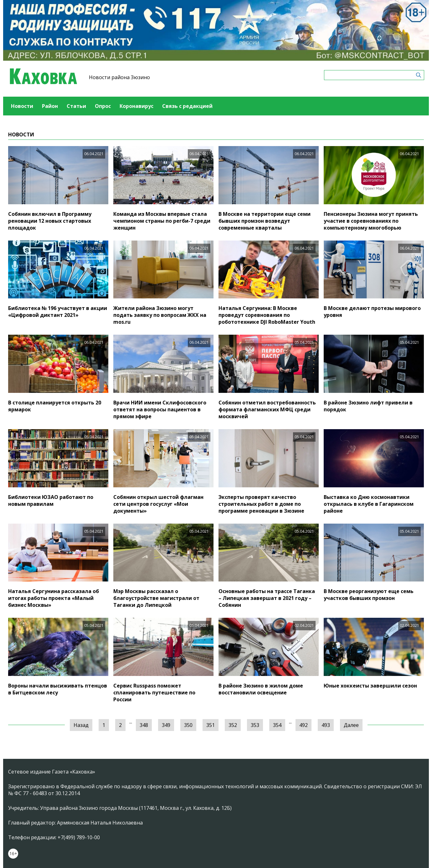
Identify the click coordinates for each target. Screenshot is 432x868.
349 (166, 725)
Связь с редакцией (187, 106)
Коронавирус (136, 106)
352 (233, 725)
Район (50, 106)
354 (277, 725)
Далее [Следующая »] (351, 725)
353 (255, 725)
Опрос (103, 106)
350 (188, 725)
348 (144, 725)
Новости (22, 106)
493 (326, 725)
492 (303, 725)
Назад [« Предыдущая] (81, 725)
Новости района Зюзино (119, 77)
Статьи (76, 106)
